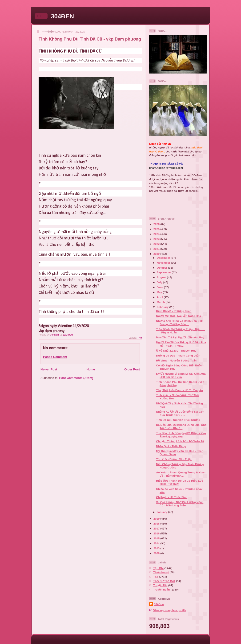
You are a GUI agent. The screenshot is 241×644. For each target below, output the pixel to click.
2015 (157, 538)
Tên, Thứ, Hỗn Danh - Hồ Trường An (179, 390)
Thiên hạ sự (161, 572)
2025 (157, 229)
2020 (157, 254)
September (164, 272)
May (160, 292)
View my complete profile (170, 610)
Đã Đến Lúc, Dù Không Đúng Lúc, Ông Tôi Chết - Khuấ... (181, 426)
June (160, 287)
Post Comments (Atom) (76, 378)
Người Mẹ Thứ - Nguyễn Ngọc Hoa (179, 316)
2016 (157, 533)
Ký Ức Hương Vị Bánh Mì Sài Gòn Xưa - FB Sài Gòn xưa (181, 375)
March (161, 302)
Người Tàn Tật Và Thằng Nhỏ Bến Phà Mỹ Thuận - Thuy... (181, 344)
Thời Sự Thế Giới (164, 581)
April (160, 297)
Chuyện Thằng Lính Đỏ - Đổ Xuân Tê (180, 441)
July (160, 282)
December (164, 258)
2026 (157, 224)
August (162, 277)
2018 (157, 523)
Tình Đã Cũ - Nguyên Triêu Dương (178, 420)
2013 (157, 548)
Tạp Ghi (158, 568)
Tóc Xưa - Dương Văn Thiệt (174, 459)
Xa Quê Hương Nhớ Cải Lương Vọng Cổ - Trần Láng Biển (180, 504)
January (162, 512)
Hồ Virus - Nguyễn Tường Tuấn (176, 360)
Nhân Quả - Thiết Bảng (171, 446)
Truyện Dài (160, 585)
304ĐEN (62, 16)
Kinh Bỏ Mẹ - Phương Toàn (174, 311)
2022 (157, 244)
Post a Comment (55, 357)
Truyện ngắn (162, 589)
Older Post (132, 369)
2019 (157, 519)
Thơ (139, 338)
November (164, 263)
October (162, 268)
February (163, 307)
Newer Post (49, 369)
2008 (157, 553)
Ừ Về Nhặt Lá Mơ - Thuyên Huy (176, 351)
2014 (157, 543)
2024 (157, 234)
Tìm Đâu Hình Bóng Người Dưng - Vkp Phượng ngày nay (181, 435)
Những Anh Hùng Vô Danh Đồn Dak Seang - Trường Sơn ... (179, 322)
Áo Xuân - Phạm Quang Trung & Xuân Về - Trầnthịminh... (181, 474)
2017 (157, 528)
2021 (157, 249)
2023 (157, 239)
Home (91, 369)
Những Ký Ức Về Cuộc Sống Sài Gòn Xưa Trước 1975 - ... (180, 413)
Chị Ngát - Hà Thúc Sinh (172, 497)
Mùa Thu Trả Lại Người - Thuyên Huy (180, 337)
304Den (159, 604)
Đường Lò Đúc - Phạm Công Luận (178, 355)
